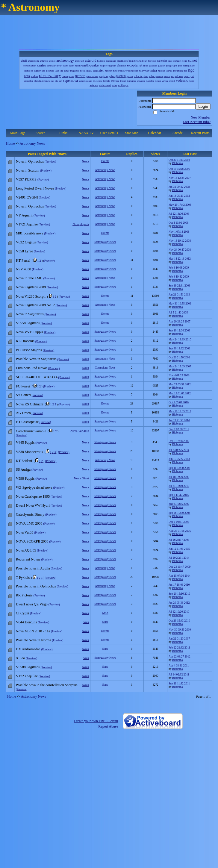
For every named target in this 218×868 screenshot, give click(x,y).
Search (41, 133)
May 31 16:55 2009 (180, 303)
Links (63, 133)
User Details (109, 133)
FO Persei (23, 386)
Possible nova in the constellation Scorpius (47, 685)
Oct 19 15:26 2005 (179, 169)
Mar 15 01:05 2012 (180, 393)
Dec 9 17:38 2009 (179, 441)
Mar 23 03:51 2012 (180, 384)
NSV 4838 (24, 269)
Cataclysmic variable (31, 431)
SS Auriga (23, 469)
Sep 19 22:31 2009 (179, 285)
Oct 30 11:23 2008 (179, 160)
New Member (201, 117)
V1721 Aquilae (27, 224)
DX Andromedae (28, 649)
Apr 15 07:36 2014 (180, 576)
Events (105, 161)
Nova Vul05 (25, 532)
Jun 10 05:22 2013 (179, 459)
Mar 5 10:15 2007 (179, 504)
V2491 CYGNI (27, 197)
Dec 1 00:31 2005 (179, 522)
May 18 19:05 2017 (180, 411)
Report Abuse (108, 726)
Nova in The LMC (29, 278)
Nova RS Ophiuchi (29, 404)
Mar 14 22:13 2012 (180, 259)
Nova (85, 161)
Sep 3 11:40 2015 (179, 495)
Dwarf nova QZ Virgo (32, 604)
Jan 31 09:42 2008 (179, 187)
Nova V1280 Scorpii (31, 296)
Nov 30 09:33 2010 (180, 630)
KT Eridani (24, 461)
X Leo (20, 658)
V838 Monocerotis (29, 452)
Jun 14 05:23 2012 (179, 196)
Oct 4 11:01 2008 (179, 223)
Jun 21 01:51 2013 (179, 294)
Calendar (155, 133)
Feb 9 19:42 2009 (179, 277)
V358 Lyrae (24, 251)
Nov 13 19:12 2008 (180, 241)
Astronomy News (32, 143)
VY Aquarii (24, 215)
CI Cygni (22, 613)
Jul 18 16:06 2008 (179, 477)
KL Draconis (25, 341)
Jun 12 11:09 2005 (179, 549)
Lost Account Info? (197, 122)
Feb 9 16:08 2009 (179, 268)
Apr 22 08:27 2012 (180, 656)
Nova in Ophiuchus (30, 161)
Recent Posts (200, 133)
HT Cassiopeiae (27, 422)
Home (10, 143)
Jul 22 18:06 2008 (179, 214)
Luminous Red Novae (32, 368)
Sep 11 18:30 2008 (179, 468)
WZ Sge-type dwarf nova (34, 487)
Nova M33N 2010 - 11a (33, 631)
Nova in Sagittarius (30, 314)
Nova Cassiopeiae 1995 (33, 496)
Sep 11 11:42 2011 (179, 683)
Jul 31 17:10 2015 (179, 486)
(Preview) (50, 162)
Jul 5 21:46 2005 (178, 312)
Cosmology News (105, 368)
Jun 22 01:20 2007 (179, 638)
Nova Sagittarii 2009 (31, 287)
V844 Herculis (26, 622)
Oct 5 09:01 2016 (179, 402)
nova (86, 622)
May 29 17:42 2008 (180, 205)
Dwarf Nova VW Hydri (33, 505)
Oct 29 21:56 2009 (179, 357)
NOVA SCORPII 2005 (32, 541)
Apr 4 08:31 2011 (179, 665)
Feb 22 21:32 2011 (179, 647)
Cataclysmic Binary (30, 514)
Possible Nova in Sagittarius (36, 359)
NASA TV (86, 133)
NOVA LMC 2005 (29, 523)
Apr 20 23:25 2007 (180, 321)
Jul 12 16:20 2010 (179, 612)
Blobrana (177, 163)
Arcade (177, 133)
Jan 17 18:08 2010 (179, 585)
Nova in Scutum (28, 170)
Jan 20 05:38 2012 (179, 603)
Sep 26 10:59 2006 (179, 513)
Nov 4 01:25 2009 (179, 375)
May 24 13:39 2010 (180, 339)
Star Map (132, 133)
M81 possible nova (29, 233)
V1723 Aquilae (27, 676)
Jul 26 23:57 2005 (179, 540)
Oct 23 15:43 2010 (179, 621)
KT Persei (23, 260)
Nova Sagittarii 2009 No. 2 (35, 305)
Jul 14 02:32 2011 (179, 674)
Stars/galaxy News (105, 242)
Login (203, 106)
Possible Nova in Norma (34, 640)
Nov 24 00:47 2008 (180, 250)
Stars (105, 622)
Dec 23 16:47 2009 (180, 567)
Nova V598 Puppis (29, 332)
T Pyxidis (23, 578)
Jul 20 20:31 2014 (179, 558)
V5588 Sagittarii (28, 667)
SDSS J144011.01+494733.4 (37, 377)
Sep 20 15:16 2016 (179, 594)
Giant (85, 478)
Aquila (85, 224)
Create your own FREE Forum (96, 721)
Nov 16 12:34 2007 (180, 178)
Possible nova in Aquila (33, 568)
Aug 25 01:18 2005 (180, 531)
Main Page (18, 133)
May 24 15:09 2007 (180, 366)
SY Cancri (23, 395)
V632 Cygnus (26, 242)
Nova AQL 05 (26, 550)
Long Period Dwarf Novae (35, 188)
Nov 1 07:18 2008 (179, 232)
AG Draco (23, 413)
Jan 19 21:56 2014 (179, 420)
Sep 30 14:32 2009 (179, 348)
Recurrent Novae (28, 559)
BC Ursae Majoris (29, 350)
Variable (84, 431)
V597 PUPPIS (26, 179)
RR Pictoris (24, 595)
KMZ (105, 613)
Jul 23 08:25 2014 (179, 450)
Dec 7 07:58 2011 (179, 429)
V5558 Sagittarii (28, 323)
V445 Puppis (25, 443)
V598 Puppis (25, 478)
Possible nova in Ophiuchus (36, 586)
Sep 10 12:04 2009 (179, 330)
